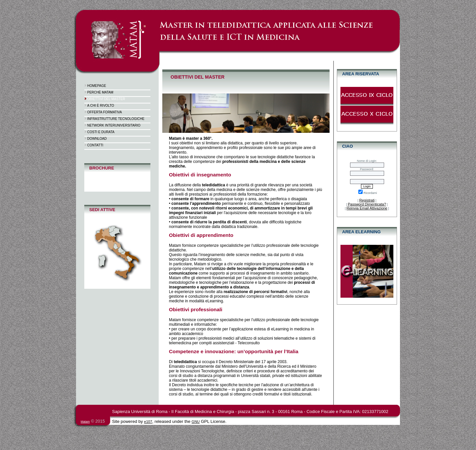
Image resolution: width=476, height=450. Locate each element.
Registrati (367, 200)
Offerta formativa (105, 112)
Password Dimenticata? (367, 204)
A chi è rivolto (101, 106)
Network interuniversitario (114, 125)
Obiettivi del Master (106, 99)
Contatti (95, 145)
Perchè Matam (100, 92)
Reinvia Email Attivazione (367, 208)
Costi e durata (101, 132)
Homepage (97, 86)
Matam (85, 422)
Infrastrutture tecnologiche (116, 119)
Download (97, 139)
